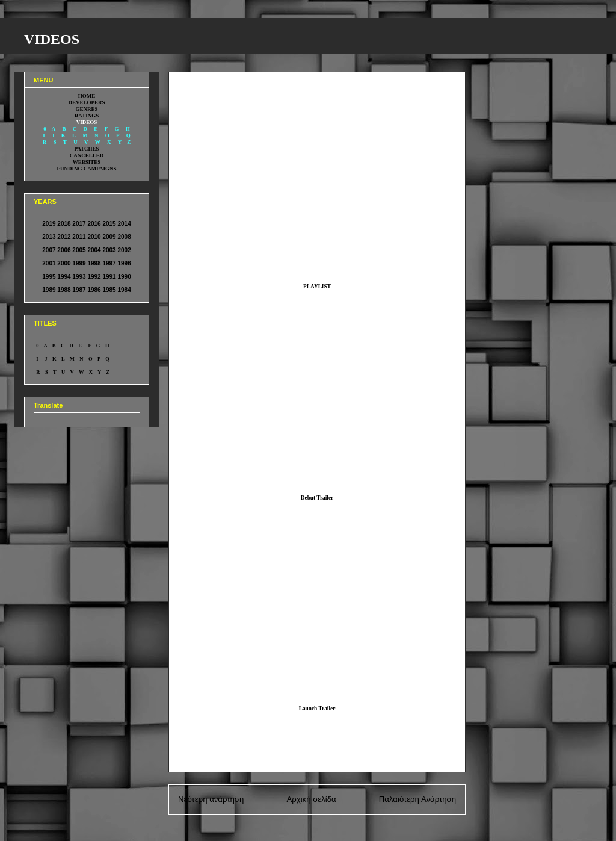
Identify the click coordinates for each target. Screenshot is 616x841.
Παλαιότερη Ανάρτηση (417, 799)
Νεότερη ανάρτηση (211, 799)
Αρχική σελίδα (311, 799)
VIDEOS (52, 39)
